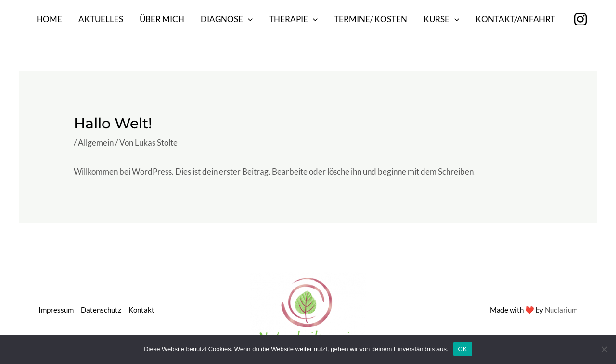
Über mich (162, 19)
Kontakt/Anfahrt (515, 19)
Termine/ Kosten (371, 19)
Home (49, 19)
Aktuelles (101, 19)
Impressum (56, 310)
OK (463, 349)
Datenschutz (101, 310)
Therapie (293, 19)
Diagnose (227, 19)
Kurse (441, 19)
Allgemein (96, 143)
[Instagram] (580, 19)
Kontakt (141, 310)
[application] (248, 19)
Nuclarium (561, 310)
